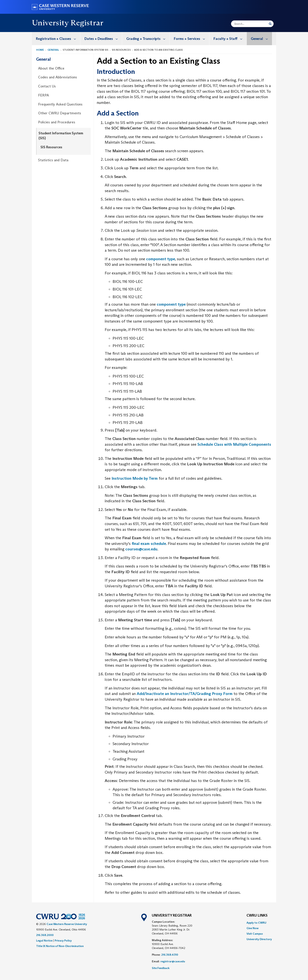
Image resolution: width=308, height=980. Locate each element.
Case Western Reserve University (67, 924)
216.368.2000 (45, 935)
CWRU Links (257, 916)
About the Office (51, 68)
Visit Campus (255, 934)
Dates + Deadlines (103, 39)
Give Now (253, 928)
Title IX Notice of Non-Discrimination (60, 946)
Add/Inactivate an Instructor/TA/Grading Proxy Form (185, 694)
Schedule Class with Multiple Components (234, 444)
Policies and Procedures (57, 122)
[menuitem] (56, 39)
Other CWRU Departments (60, 113)
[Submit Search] (270, 24)
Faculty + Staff (230, 39)
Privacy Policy (63, 941)
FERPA (44, 95)
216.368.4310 (170, 955)
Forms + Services (192, 39)
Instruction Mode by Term (135, 478)
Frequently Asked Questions (60, 104)
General (261, 39)
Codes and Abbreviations (58, 77)
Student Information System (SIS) (61, 136)
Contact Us (47, 86)
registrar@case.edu (173, 961)
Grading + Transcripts (148, 39)
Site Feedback (161, 968)
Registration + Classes (58, 39)
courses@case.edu (141, 549)
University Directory (259, 939)
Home (40, 50)
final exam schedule (149, 544)
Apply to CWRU (256, 923)
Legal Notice (44, 941)
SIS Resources (51, 147)
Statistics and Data (53, 160)
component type (161, 259)
